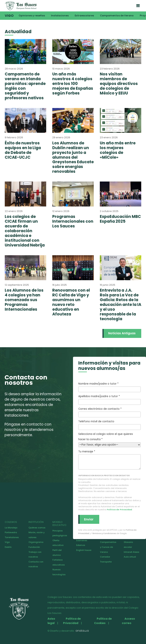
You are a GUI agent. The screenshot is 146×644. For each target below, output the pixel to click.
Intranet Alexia (131, 552)
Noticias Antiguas (122, 333)
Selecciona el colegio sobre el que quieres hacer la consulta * (109, 439)
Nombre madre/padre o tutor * (109, 387)
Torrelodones (12, 537)
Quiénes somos (37, 528)
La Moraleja (11, 528)
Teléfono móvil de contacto (109, 425)
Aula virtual (130, 557)
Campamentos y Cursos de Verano (108, 547)
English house (84, 550)
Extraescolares (84, 16)
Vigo (9, 16)
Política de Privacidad (119, 510)
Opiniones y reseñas (32, 16)
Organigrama (36, 542)
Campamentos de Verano (117, 16)
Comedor (105, 557)
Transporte (106, 562)
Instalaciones (60, 16)
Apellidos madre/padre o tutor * (109, 400)
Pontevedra (11, 532)
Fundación (34, 547)
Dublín (8, 547)
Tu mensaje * (109, 460)
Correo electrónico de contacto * (109, 412)
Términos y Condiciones (104, 533)
